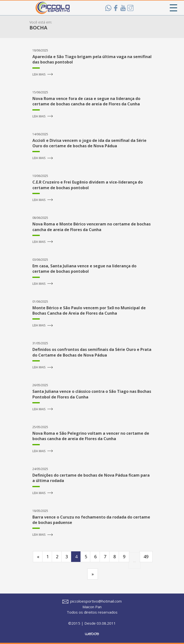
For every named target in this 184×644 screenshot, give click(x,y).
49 (146, 557)
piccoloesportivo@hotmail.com (92, 601)
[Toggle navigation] (173, 8)
